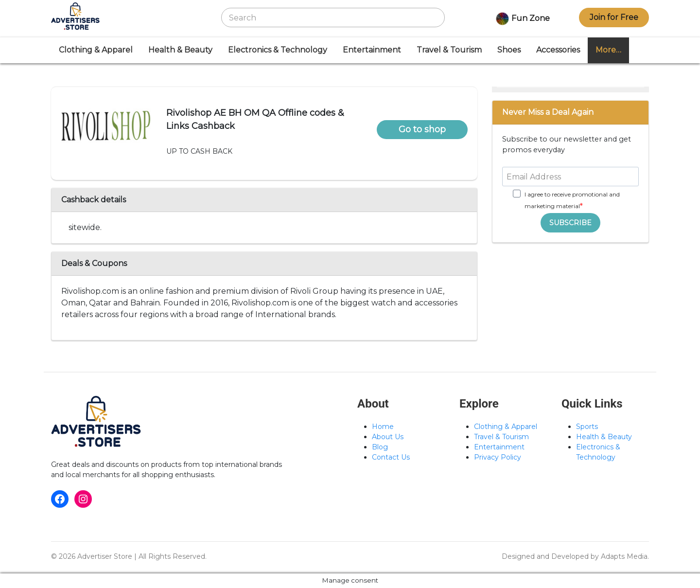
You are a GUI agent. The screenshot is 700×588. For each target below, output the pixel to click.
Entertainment (372, 50)
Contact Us (391, 457)
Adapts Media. (625, 556)
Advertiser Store (105, 556)
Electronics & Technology (278, 50)
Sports (587, 427)
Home (383, 427)
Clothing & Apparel (96, 50)
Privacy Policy (498, 457)
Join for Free (614, 17)
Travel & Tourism (449, 50)
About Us (388, 437)
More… (608, 50)
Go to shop (422, 129)
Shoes (509, 50)
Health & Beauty (180, 50)
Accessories (558, 50)
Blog (380, 447)
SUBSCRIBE (570, 223)
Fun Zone (521, 19)
